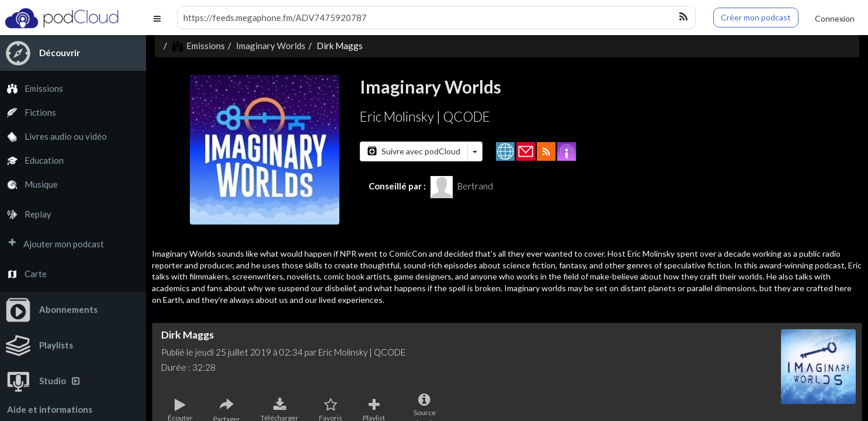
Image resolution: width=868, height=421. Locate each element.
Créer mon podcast (756, 17)
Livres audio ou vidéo (53, 137)
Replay (26, 214)
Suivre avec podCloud (414, 151)
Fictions (28, 113)
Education (32, 161)
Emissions (32, 89)
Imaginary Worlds (271, 46)
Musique (29, 184)
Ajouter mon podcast (52, 244)
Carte (23, 274)
